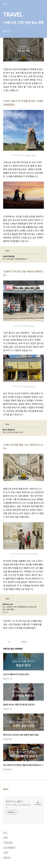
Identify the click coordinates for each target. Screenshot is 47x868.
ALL (6, 833)
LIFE (6, 853)
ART (6, 838)
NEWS (7, 858)
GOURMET (10, 848)
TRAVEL (13, 15)
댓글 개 (6, 789)
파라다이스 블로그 (14, 801)
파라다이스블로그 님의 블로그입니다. (18, 806)
